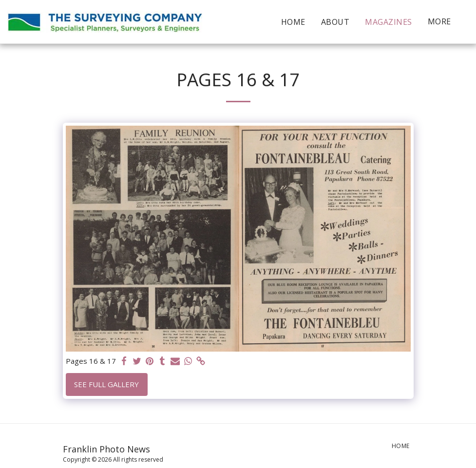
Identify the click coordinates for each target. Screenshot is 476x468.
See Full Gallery (106, 384)
